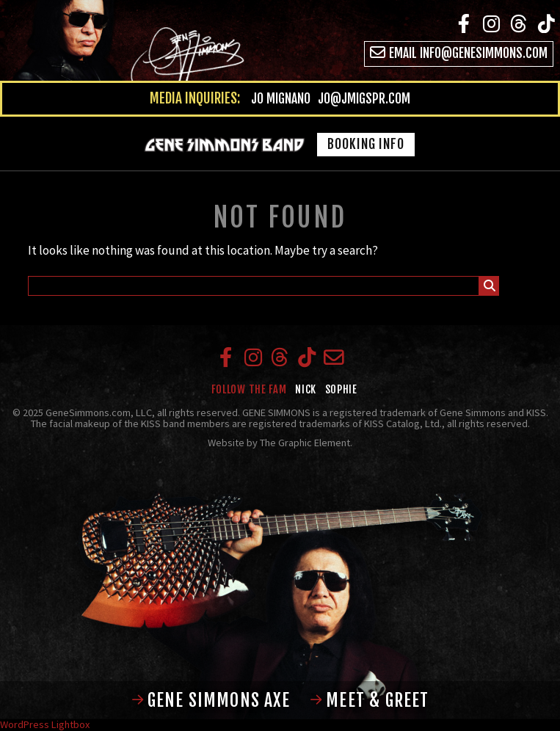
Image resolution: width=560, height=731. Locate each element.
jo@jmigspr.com (364, 98)
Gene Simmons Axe (211, 700)
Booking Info (366, 144)
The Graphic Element (305, 443)
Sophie (341, 389)
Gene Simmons (126, 43)
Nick (306, 389)
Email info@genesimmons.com (459, 53)
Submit (490, 288)
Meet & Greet (369, 700)
